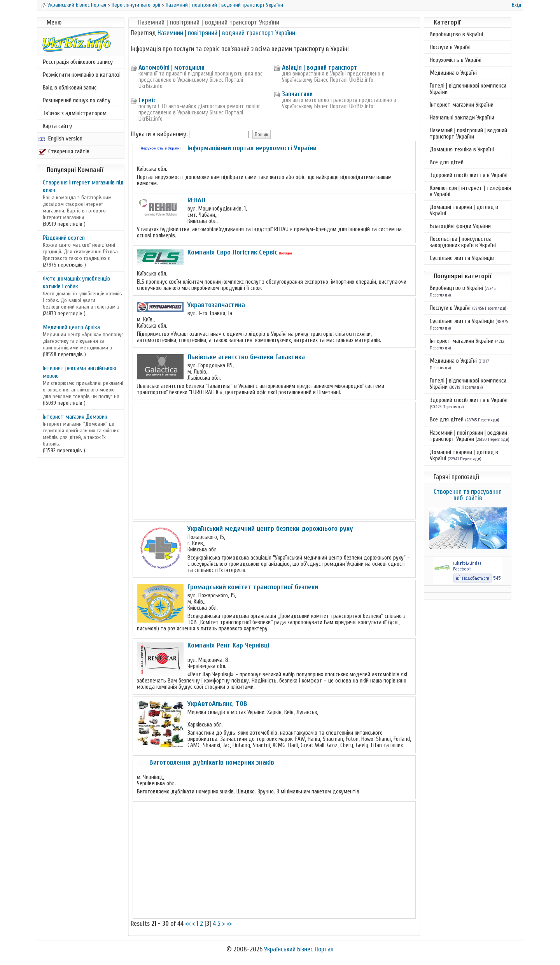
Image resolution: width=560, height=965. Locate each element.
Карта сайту (57, 126)
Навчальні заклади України (462, 118)
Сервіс (147, 100)
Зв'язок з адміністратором (75, 113)
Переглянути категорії (136, 5)
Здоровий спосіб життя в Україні (469, 175)
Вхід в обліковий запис (70, 88)
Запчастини (297, 94)
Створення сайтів (64, 151)
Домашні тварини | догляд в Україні (464, 210)
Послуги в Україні (450, 47)
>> (229, 924)
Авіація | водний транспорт (319, 68)
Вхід (516, 5)
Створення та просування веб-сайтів (468, 495)
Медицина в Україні (453, 73)
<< (188, 924)
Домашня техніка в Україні (462, 149)
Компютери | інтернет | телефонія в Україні (470, 191)
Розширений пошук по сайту (77, 100)
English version (60, 139)
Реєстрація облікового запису (78, 62)
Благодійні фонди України (460, 226)
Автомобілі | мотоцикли (171, 68)
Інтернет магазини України (462, 105)
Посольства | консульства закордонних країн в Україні (463, 242)
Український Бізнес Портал (77, 5)
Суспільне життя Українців (462, 258)
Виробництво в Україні (456, 34)
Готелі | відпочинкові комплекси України (468, 89)
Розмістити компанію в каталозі (82, 75)
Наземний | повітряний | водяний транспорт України (224, 5)
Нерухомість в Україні (456, 60)
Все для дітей (447, 162)
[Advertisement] (274, 461)
